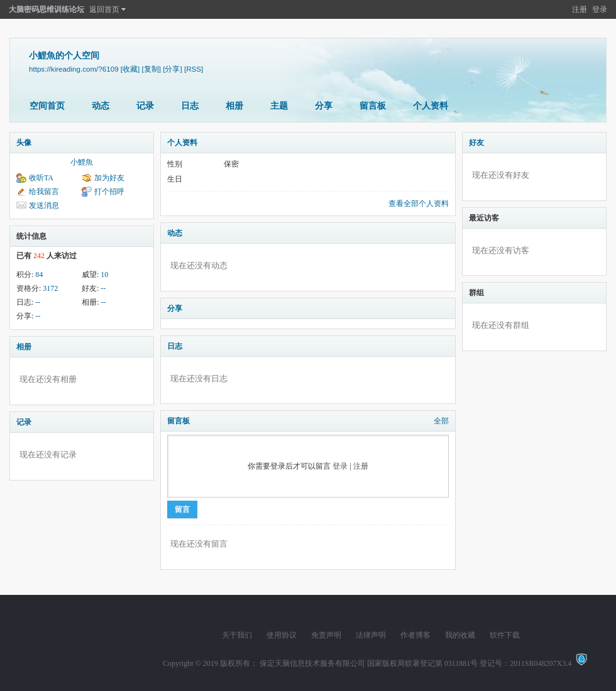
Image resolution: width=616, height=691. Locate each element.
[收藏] (130, 69)
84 (39, 275)
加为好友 (109, 178)
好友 (476, 143)
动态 (101, 106)
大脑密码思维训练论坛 (47, 9)
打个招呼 (109, 192)
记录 (145, 106)
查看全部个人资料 (419, 204)
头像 (24, 143)
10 (104, 275)
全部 (441, 421)
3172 (50, 288)
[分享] (172, 69)
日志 (190, 106)
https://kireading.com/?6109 (74, 69)
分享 (324, 106)
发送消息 (44, 205)
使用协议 (282, 635)
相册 (234, 106)
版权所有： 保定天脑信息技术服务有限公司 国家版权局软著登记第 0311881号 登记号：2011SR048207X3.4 (398, 663)
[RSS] (194, 69)
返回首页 (104, 9)
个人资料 (431, 106)
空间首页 (47, 106)
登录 (600, 9)
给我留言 (44, 192)
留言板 (373, 106)
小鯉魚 (82, 162)
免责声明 (326, 635)
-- (103, 288)
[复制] (151, 69)
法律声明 (371, 635)
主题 (279, 106)
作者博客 (415, 635)
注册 (580, 9)
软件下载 (505, 635)
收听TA (41, 178)
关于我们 (237, 635)
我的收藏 (460, 635)
